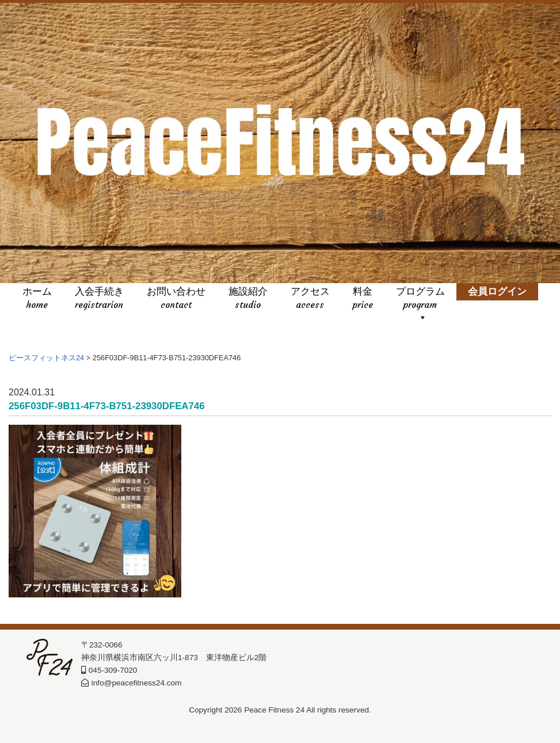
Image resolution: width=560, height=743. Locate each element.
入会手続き (99, 299)
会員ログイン (497, 299)
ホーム (37, 299)
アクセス (310, 299)
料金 (363, 299)
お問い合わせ (176, 299)
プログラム (420, 299)
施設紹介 (248, 299)
